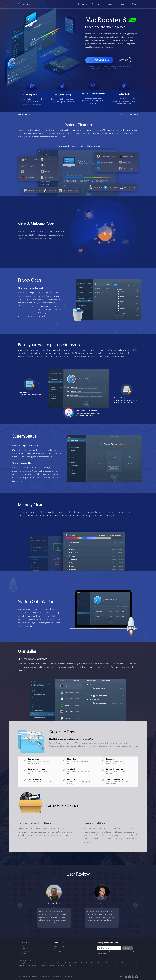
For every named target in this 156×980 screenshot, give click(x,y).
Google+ (133, 977)
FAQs (54, 949)
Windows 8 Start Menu (65, 963)
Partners (25, 949)
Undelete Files (115, 963)
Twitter (130, 977)
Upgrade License (58, 946)
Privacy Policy (43, 977)
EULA (64, 977)
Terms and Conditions (55, 977)
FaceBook (126, 977)
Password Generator (129, 963)
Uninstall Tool (51, 963)
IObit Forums (57, 951)
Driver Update (79, 963)
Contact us (26, 951)
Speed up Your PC (24, 963)
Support (109, 4)
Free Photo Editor (67, 966)
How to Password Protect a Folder (97, 963)
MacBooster (28, 4)
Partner (135, 4)
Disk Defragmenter (38, 963)
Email (136, 977)
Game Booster (33, 966)
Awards (25, 954)
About (122, 4)
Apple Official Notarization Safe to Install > (102, 69)
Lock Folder (22, 966)
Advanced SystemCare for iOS (49, 966)
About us (25, 946)
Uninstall (70, 977)
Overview (121, 115)
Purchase (96, 4)
